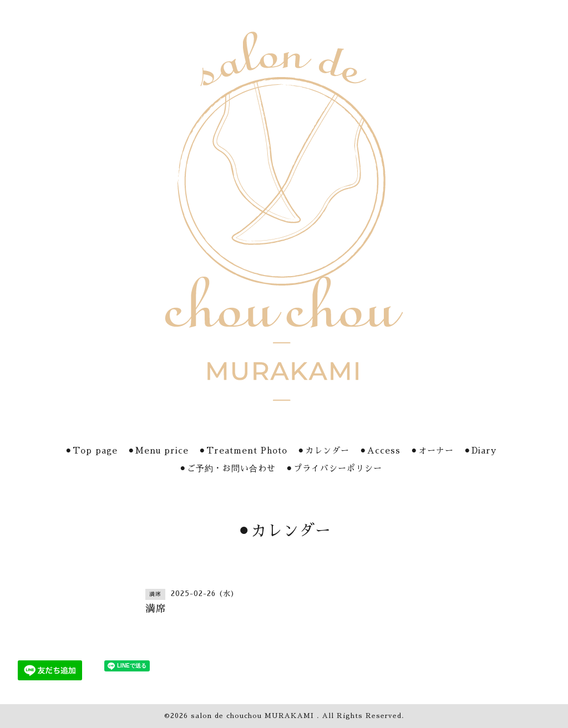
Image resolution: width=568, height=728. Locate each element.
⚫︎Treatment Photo (243, 450)
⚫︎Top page (91, 450)
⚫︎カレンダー (323, 450)
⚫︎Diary (480, 450)
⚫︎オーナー (432, 450)
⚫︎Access (380, 450)
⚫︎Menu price (158, 450)
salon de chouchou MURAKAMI (254, 716)
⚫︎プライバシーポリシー (334, 468)
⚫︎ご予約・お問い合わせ (227, 468)
